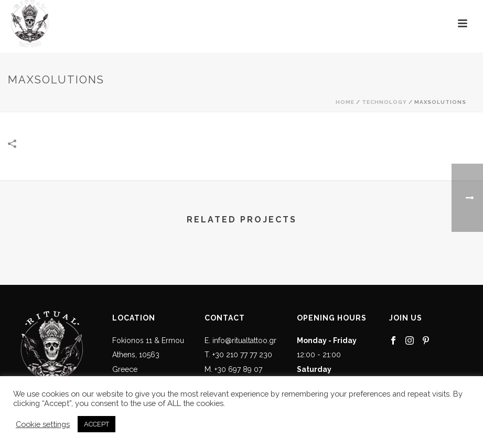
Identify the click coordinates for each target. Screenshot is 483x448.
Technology (384, 102)
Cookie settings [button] (43, 424)
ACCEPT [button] (96, 424)
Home (345, 102)
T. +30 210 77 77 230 (238, 355)
